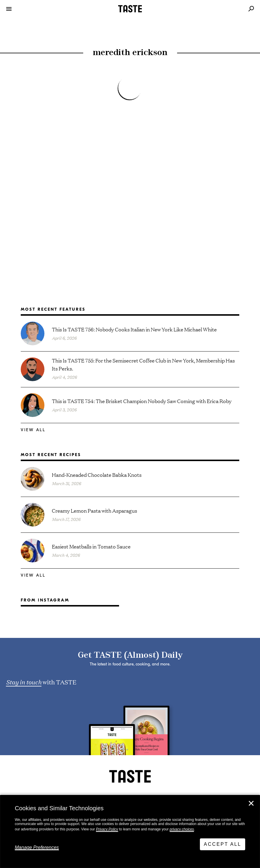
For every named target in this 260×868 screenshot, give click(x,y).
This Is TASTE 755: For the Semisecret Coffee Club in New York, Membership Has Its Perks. (143, 364)
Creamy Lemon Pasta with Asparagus (94, 510)
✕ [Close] (251, 803)
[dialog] (130, 832)
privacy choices (182, 829)
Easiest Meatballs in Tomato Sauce (91, 546)
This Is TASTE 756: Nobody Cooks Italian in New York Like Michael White (134, 329)
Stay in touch (24, 682)
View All (33, 430)
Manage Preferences (37, 847)
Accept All (223, 844)
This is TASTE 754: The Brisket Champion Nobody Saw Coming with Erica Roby (142, 401)
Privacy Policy (107, 829)
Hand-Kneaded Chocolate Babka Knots (97, 475)
